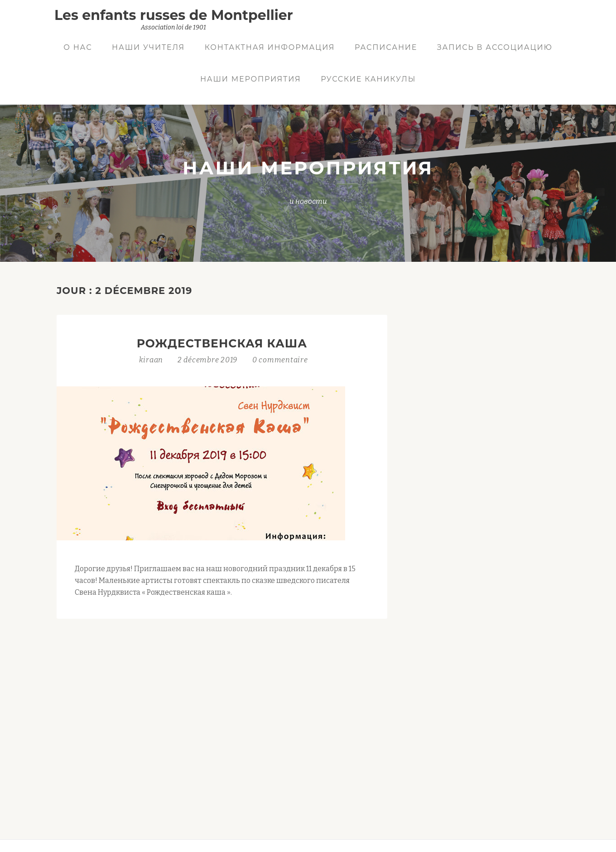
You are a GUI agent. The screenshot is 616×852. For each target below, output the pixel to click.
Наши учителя (148, 47)
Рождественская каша (222, 343)
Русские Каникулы (368, 79)
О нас (78, 47)
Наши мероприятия (251, 79)
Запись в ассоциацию (495, 47)
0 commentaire (280, 360)
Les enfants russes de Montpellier (174, 15)
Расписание (386, 47)
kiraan (152, 360)
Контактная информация (270, 47)
